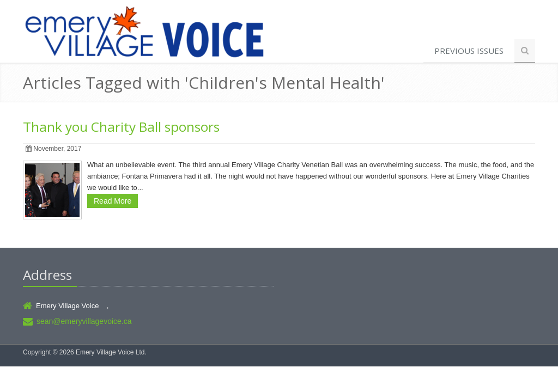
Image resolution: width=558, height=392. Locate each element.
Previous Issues (469, 51)
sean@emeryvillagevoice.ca (84, 321)
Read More (113, 201)
